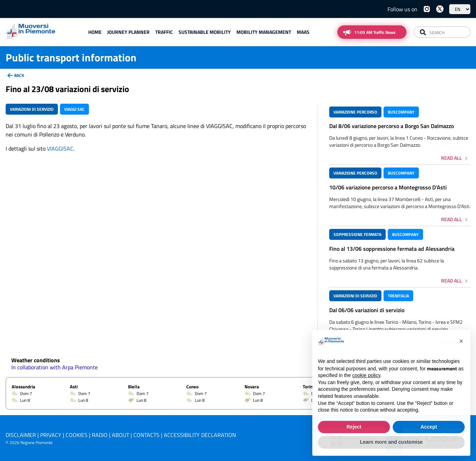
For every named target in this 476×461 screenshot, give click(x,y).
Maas (303, 32)
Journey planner (128, 32)
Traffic (164, 32)
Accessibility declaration (200, 435)
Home (95, 32)
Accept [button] (429, 441)
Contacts (146, 435)
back (19, 75)
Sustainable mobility (205, 32)
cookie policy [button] (366, 390)
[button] (461, 356)
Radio (100, 435)
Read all (451, 158)
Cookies (77, 435)
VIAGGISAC (60, 148)
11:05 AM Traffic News (375, 32)
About (120, 435)
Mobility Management (264, 32)
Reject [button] (354, 441)
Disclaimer (21, 435)
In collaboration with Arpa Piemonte (55, 367)
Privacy (51, 435)
